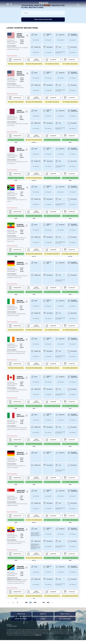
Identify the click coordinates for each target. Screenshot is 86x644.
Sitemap (43, 623)
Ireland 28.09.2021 (21, 303)
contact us (38, 639)
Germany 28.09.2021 (21, 265)
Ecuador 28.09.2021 (21, 533)
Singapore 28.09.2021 (21, 495)
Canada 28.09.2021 (21, 380)
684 (35, 606)
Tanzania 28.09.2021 (21, 571)
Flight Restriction (33, 60)
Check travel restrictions (43, 19)
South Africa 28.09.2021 (21, 188)
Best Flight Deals (65, 623)
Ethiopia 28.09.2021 (21, 227)
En (78, 5)
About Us (43, 618)
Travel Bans (44, 4)
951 (44, 606)
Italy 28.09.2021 (21, 418)
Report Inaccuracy (21, 623)
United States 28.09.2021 (21, 35)
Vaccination (69, 60)
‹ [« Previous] (9, 606)
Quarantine (50, 60)
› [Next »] (52, 606)
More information (12, 56)
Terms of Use (21, 618)
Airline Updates (15, 60)
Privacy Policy (65, 618)
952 (48, 606)
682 (26, 606)
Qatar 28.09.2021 (21, 112)
